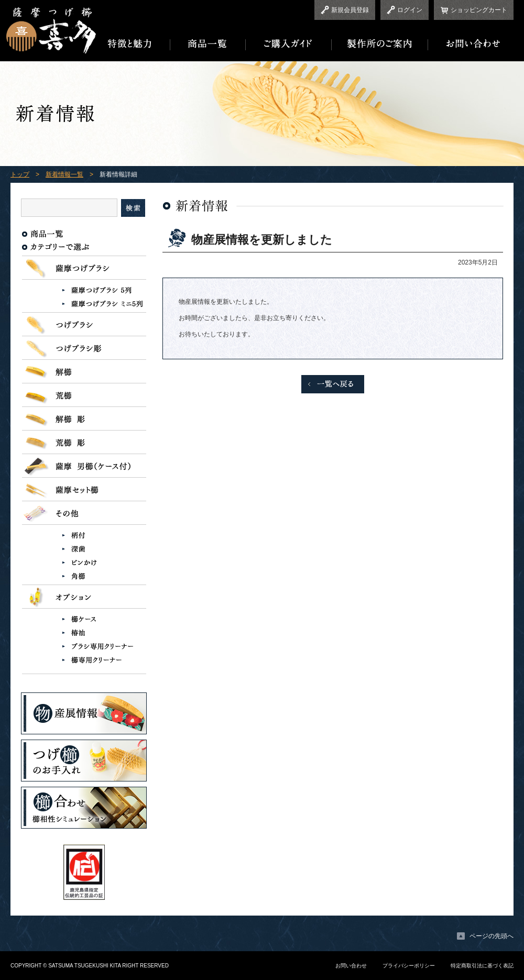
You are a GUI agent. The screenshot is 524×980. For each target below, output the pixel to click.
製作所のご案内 (380, 44)
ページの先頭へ (492, 936)
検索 (133, 208)
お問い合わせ (471, 44)
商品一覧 (208, 44)
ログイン (410, 10)
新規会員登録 (350, 10)
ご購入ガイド (289, 44)
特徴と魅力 (133, 44)
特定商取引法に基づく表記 (482, 966)
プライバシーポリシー (409, 966)
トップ (20, 174)
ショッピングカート (479, 10)
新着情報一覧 (64, 174)
